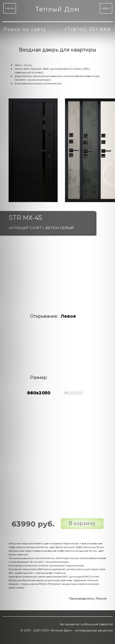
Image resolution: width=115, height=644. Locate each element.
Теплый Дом (58, 9)
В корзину (82, 523)
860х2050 (39, 393)
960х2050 (73, 393)
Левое (68, 316)
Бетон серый (59, 228)
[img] (40, 345)
